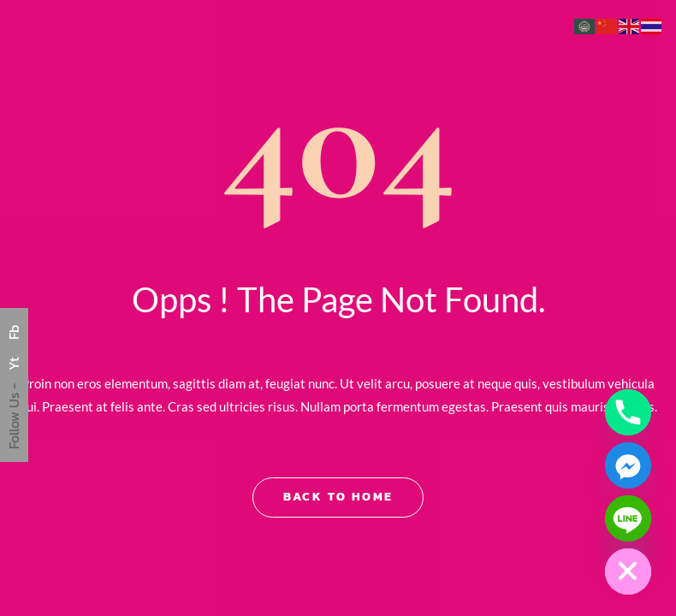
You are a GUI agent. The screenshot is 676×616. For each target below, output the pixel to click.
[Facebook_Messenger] (628, 465)
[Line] (628, 518)
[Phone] (628, 412)
